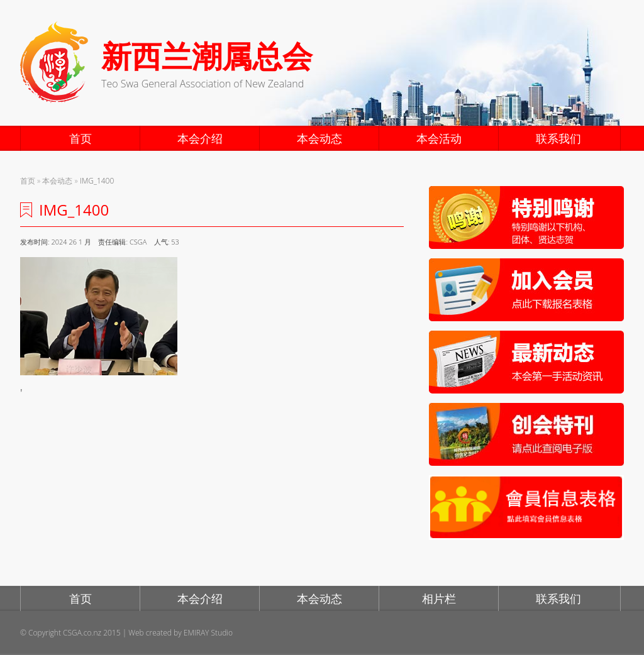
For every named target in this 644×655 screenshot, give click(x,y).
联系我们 (558, 138)
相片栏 (439, 598)
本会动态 (319, 138)
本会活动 (439, 138)
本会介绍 (200, 138)
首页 (80, 138)
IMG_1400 (97, 181)
